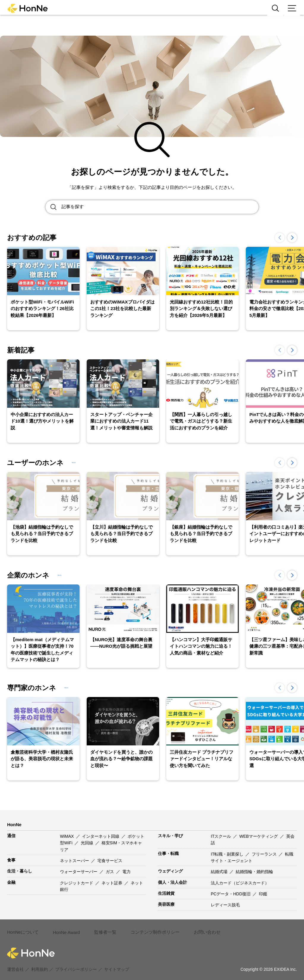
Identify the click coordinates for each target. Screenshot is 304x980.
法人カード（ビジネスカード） (240, 883)
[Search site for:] (160, 207)
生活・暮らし (20, 871)
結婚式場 (220, 872)
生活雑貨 (166, 893)
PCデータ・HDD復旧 (231, 894)
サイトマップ (117, 963)
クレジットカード (77, 883)
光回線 (88, 843)
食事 (11, 860)
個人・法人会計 (172, 882)
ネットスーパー (75, 861)
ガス (110, 872)
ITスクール (221, 836)
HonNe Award (65, 929)
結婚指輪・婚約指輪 (254, 872)
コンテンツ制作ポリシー (151, 929)
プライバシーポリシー (76, 963)
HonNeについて (22, 929)
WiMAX (68, 836)
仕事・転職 (168, 853)
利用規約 (39, 963)
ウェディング (170, 871)
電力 (126, 872)
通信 (11, 836)
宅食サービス (110, 861)
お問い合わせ (200, 929)
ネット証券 (113, 883)
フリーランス (265, 854)
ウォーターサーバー (79, 872)
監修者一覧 (103, 929)
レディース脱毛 (225, 905)
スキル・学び (170, 836)
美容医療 (166, 904)
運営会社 (15, 963)
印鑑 (263, 894)
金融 (11, 882)
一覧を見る (85, 463)
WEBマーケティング (259, 836)
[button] (292, 238)
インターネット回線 (101, 836)
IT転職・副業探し (228, 854)
